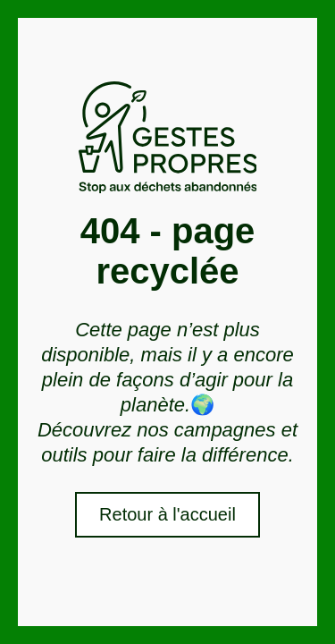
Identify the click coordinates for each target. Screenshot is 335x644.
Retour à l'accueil (167, 514)
